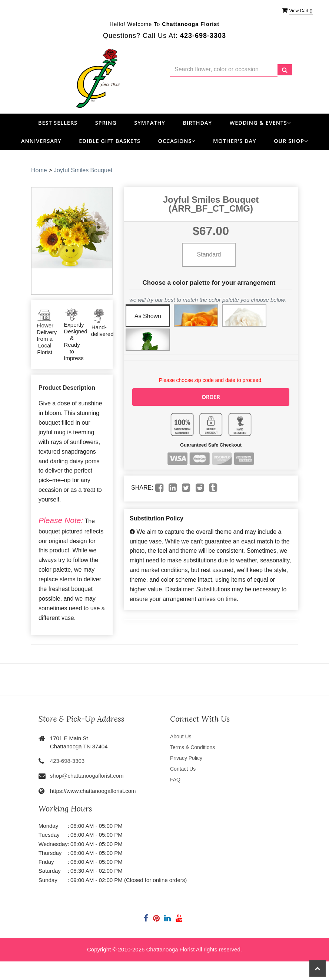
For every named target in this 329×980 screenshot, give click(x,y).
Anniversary (41, 141)
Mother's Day (235, 141)
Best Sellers (58, 123)
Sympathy (150, 123)
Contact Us (183, 769)
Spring (106, 123)
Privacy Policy (186, 758)
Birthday (198, 123)
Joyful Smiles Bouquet (83, 170)
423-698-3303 (67, 761)
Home (39, 170)
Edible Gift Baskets (110, 141)
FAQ (175, 780)
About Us (181, 736)
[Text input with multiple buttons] (224, 70)
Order (211, 397)
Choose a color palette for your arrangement (209, 283)
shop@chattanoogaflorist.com (87, 776)
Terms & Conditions (192, 747)
